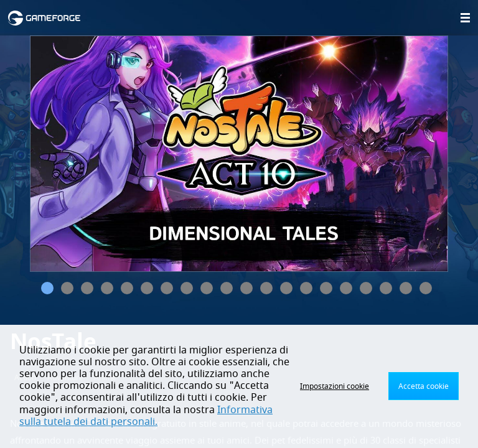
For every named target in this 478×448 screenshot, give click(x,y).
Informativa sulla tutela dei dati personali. (146, 416)
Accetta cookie (424, 386)
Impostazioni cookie (335, 386)
